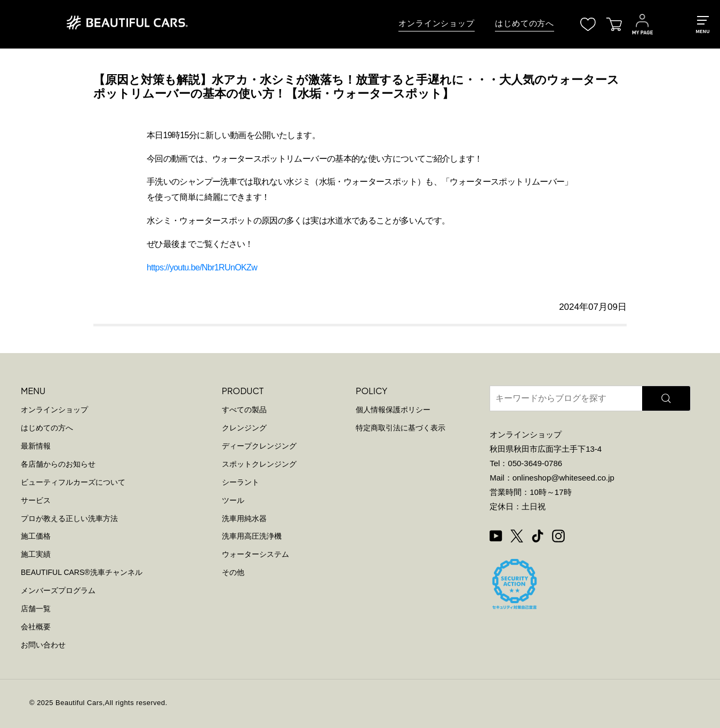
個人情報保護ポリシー (393, 410)
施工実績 (36, 554)
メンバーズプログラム (58, 590)
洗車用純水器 (244, 518)
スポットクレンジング (259, 464)
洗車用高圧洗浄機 (252, 536)
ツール (233, 500)
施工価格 (36, 536)
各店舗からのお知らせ (58, 464)
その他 (233, 572)
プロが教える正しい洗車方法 (69, 518)
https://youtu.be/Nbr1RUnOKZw (202, 267)
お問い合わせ (43, 645)
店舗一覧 (36, 609)
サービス (36, 500)
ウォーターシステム (255, 554)
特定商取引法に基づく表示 (401, 428)
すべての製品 (244, 410)
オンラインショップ (437, 23)
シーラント (241, 482)
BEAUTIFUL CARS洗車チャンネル (82, 572)
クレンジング (244, 428)
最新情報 (36, 446)
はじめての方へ (525, 23)
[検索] (666, 398)
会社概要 (36, 627)
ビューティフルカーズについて (73, 482)
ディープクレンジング (259, 446)
